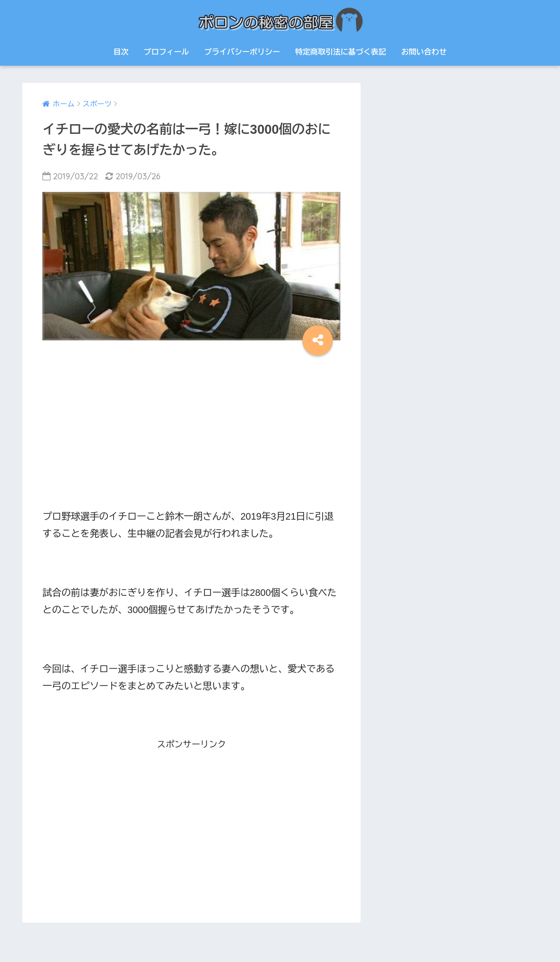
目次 (121, 52)
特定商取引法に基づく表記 (340, 52)
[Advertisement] (191, 429)
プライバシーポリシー (242, 52)
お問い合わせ (424, 52)
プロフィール (166, 52)
